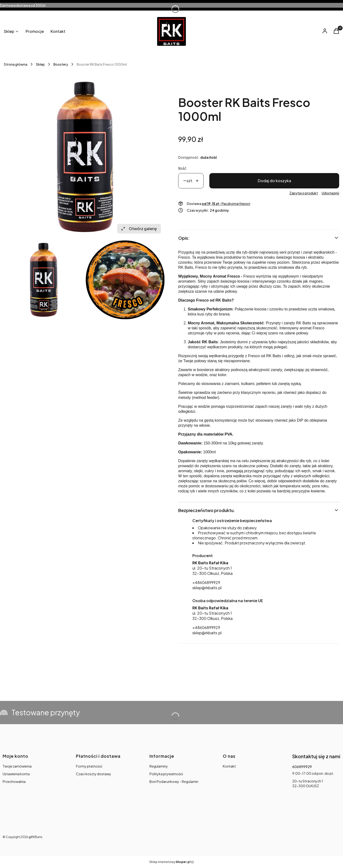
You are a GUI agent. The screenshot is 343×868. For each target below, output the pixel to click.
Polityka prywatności (166, 774)
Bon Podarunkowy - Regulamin (174, 781)
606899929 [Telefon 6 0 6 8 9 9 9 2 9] (302, 767)
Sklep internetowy (170, 862)
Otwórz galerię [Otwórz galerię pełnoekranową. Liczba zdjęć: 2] (139, 229)
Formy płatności (89, 766)
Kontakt (229, 766)
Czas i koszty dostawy (94, 774)
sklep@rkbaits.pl (207, 588)
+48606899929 (206, 582)
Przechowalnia (14, 781)
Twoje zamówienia (17, 766)
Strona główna (16, 64)
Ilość (182, 168)
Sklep (40, 64)
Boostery (61, 64)
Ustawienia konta (16, 774)
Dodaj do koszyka (274, 181)
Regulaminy (159, 766)
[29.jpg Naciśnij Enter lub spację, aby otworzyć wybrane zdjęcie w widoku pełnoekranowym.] (125, 280)
